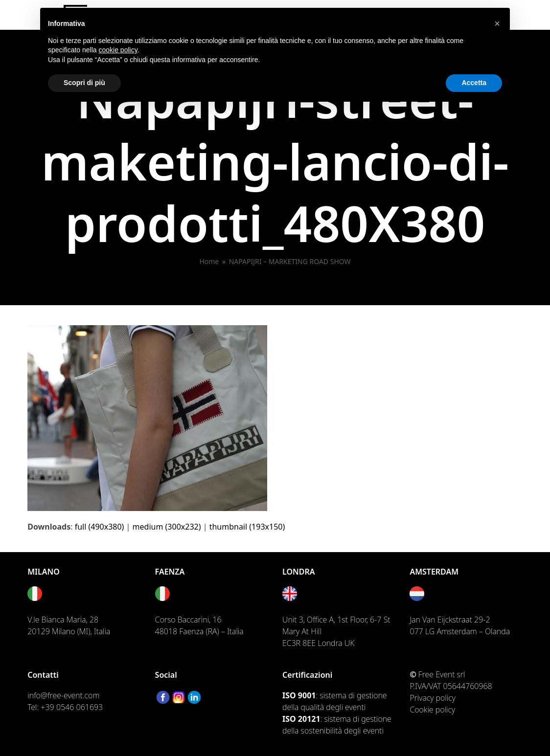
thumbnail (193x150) (247, 527)
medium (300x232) (167, 527)
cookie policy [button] (118, 50)
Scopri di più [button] (84, 83)
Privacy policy (433, 698)
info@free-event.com (63, 695)
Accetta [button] (474, 83)
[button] (497, 23)
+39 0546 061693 (72, 707)
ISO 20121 (301, 719)
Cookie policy (432, 710)
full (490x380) (100, 527)
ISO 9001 (299, 695)
